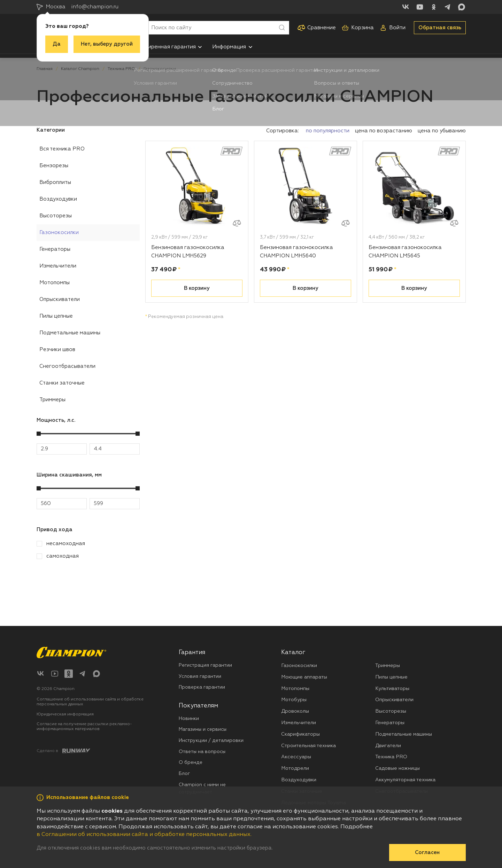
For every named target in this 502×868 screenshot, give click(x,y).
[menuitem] (168, 47)
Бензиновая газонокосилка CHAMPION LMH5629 (188, 252)
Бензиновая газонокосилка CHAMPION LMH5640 (296, 252)
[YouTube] (420, 7)
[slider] (39, 434)
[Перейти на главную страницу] (71, 653)
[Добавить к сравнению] (237, 223)
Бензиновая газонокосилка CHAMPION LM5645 (405, 252)
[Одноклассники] (434, 7)
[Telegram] (448, 7)
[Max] (462, 7)
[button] (200, 47)
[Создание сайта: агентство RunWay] (63, 751)
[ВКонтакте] (406, 7)
